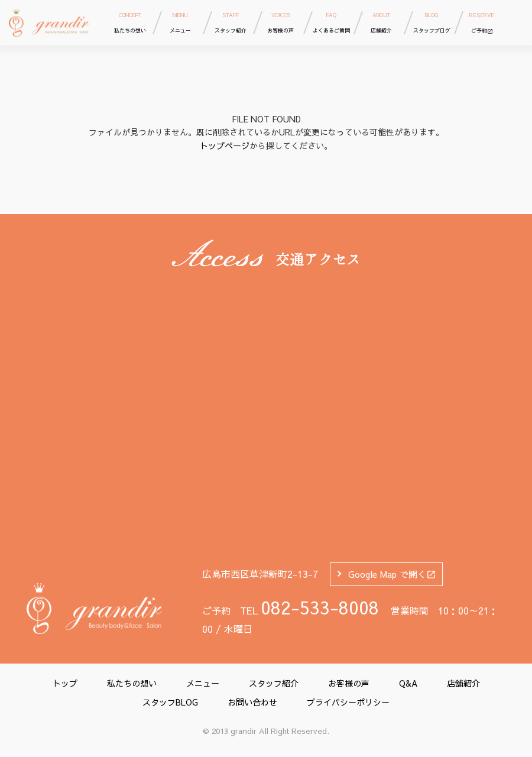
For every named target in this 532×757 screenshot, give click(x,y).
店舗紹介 (463, 683)
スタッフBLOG (170, 702)
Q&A (408, 683)
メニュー (203, 683)
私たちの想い (132, 683)
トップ (65, 683)
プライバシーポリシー (348, 702)
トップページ (225, 145)
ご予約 (482, 22)
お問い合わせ (252, 702)
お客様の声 (349, 683)
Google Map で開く (392, 574)
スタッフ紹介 (274, 683)
